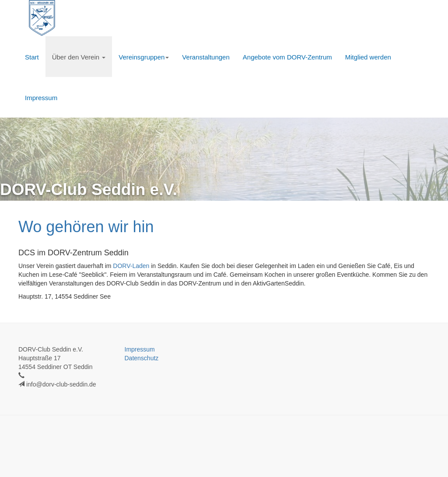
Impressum (41, 98)
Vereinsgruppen (144, 57)
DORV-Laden (131, 266)
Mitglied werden (368, 57)
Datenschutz (142, 358)
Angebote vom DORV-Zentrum (287, 57)
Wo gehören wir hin (86, 227)
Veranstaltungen (206, 57)
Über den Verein (79, 57)
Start (32, 57)
